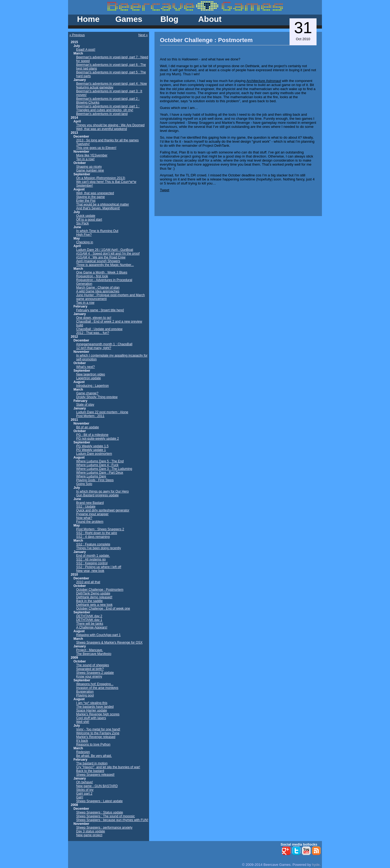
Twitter (296, 851)
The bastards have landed (95, 707)
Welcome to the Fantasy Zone (98, 733)
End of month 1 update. (93, 556)
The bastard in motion (92, 763)
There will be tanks (90, 624)
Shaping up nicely (89, 167)
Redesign (83, 752)
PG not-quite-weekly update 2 (97, 439)
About (210, 19)
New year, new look (90, 571)
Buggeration (85, 692)
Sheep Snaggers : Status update (100, 812)
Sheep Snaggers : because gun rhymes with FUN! (112, 820)
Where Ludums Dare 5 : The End (100, 461)
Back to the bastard (90, 771)
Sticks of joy (85, 790)
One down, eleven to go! (94, 318)
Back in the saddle (89, 601)
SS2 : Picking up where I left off (99, 567)
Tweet (165, 190)
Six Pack (83, 223)
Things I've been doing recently (99, 548)
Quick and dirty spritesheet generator (103, 510)
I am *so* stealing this (92, 703)
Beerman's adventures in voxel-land (102, 114)
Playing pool (85, 695)
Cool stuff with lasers (91, 718)
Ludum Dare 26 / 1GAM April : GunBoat (105, 250)
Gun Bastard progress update (97, 495)
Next (142, 35)
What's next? (85, 367)
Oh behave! (85, 782)
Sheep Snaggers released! (95, 775)
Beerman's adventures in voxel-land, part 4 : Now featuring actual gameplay (112, 86)
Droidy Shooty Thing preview (97, 397)
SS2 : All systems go (91, 559)
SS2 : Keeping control (92, 563)
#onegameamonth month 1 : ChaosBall (104, 344)
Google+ (286, 851)
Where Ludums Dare (91, 476)
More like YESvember (92, 155)
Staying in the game (90, 197)
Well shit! (83, 722)
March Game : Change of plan (98, 288)
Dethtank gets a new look (94, 605)
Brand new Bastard (90, 503)
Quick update (86, 216)
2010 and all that (88, 582)
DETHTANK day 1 (89, 620)
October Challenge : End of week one (103, 609)
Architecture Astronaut (264, 81)
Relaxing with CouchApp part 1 (98, 635)
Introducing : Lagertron (93, 386)
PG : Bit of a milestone (92, 435)
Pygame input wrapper (92, 514)
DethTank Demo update (93, 593)
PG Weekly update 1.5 (92, 446)
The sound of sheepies (93, 665)
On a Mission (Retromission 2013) (101, 178)
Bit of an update (88, 427)
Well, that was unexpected (95, 193)
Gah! (80, 797)
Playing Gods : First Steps (95, 480)
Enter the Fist (86, 201)
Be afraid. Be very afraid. (94, 756)
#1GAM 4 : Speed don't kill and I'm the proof (108, 254)
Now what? (84, 518)
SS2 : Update (86, 507)
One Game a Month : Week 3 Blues (102, 272)
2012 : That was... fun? (93, 333)
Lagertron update (88, 378)
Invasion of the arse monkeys (97, 688)
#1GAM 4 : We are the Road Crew (101, 257)
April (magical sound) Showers (98, 261)
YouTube (306, 851)
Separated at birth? (90, 669)
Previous (78, 35)
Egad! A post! (86, 50)
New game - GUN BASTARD (97, 786)
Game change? (87, 393)
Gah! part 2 (84, 794)
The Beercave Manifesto (94, 654)
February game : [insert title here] (100, 310)
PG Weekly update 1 (91, 450)
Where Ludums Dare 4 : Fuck (97, 465)
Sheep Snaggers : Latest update (99, 801)
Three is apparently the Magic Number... (105, 265)
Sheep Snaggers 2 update (95, 673)
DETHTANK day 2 (89, 616)
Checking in (85, 242)
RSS (316, 851)
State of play (85, 405)
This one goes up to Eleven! (96, 148)
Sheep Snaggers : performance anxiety (104, 828)
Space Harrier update (92, 710)
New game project (89, 835)
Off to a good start (89, 220)
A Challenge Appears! (92, 627)
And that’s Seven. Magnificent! (98, 208)
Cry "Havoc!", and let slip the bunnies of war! (108, 767)
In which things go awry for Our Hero (102, 491)
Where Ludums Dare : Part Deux (100, 473)
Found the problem (90, 522)
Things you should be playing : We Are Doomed (110, 125)
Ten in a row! (85, 159)
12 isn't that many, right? (94, 348)
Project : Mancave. (90, 650)
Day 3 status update (91, 831)
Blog (169, 19)
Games (129, 19)
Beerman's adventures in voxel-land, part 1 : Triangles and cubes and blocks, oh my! (108, 108)
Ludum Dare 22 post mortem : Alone (102, 412)
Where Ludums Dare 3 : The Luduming (104, 469)
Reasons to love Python (93, 744)
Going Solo (84, 484)
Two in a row (85, 303)
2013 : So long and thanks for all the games (107, 140)
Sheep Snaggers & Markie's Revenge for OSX (109, 643)
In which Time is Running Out (97, 231)
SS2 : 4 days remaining (93, 537)
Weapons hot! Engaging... (95, 684)
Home (88, 19)
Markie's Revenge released (96, 737)
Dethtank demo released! (94, 597)
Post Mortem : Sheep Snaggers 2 (100, 529)
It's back (82, 741)
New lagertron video (91, 374)
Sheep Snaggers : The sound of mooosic (105, 816)
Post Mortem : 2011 (90, 416)
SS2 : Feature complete (93, 544)
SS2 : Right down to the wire (97, 533)
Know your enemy (89, 676)
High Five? (84, 235)
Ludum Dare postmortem (94, 454)
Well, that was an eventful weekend (102, 129)
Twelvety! (83, 144)
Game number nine (90, 170)
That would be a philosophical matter (102, 204)
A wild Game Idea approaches (98, 291)
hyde (316, 865)
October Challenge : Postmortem (100, 590)
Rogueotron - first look (92, 276)
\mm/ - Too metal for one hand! (98, 729)
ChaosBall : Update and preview (99, 329)
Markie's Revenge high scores (98, 714)
